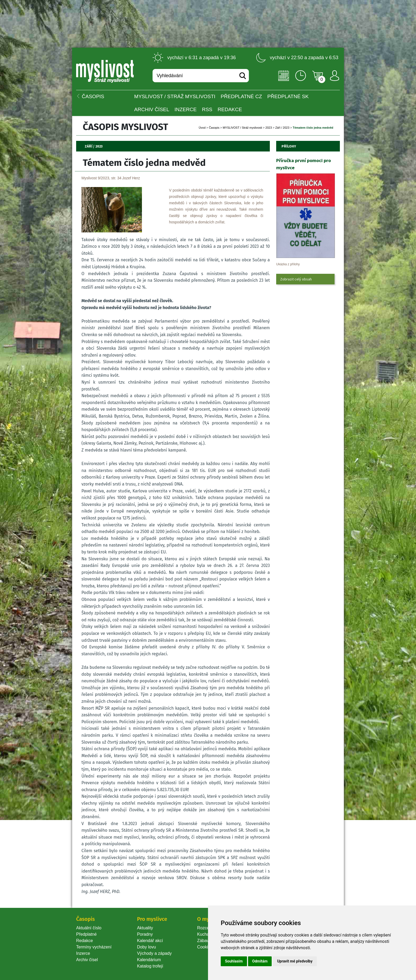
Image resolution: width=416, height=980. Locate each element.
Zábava (204, 941)
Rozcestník (208, 928)
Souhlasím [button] (234, 961)
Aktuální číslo (89, 928)
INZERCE (186, 109)
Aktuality (145, 928)
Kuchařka (206, 934)
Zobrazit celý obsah (296, 279)
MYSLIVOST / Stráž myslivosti (175, 96)
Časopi (214, 128)
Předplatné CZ (241, 96)
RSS (207, 109)
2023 (268, 128)
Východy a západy (154, 953)
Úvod (202, 128)
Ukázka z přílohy (288, 264)
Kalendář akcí (150, 941)
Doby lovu (146, 947)
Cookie (205, 947)
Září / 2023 (282, 128)
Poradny (145, 934)
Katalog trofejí (150, 966)
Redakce (230, 109)
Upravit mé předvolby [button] (295, 961)
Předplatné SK (288, 96)
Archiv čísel (152, 109)
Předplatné (86, 934)
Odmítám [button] (260, 961)
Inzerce (83, 953)
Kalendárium (149, 960)
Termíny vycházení (94, 947)
